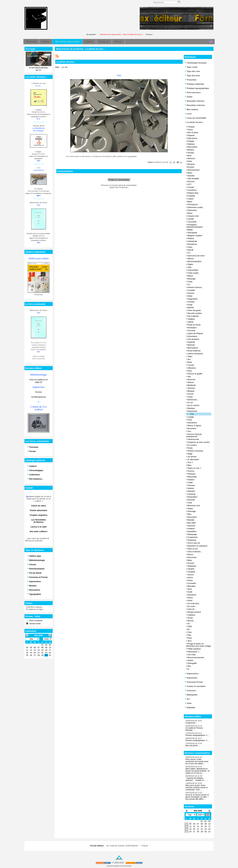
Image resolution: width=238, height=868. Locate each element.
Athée (190, 296)
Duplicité (191, 342)
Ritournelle (192, 477)
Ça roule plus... (194, 603)
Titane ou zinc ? (194, 468)
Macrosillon (192, 147)
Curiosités (192, 583)
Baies (190, 202)
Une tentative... (194, 339)
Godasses (192, 540)
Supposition (192, 299)
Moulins (191, 150)
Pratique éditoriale (194, 84)
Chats (190, 282)
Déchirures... (193, 400)
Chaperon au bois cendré (198, 442)
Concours (190, 691)
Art (188, 629)
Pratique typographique (197, 88)
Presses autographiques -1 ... (197, 740)
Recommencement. (196, 657)
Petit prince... (193, 138)
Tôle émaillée (193, 179)
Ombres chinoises (195, 451)
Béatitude (191, 385)
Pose (190, 420)
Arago (190, 305)
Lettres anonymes (195, 354)
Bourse (190, 621)
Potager (191, 141)
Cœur (190, 247)
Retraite (191, 520)
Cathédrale (192, 241)
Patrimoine (192, 210)
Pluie (190, 371)
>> (208, 815)
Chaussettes (193, 270)
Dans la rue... (193, 549)
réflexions (192, 368)
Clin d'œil (191, 655)
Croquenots (192, 537)
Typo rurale (191, 67)
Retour (190, 554)
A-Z (189, 253)
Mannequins (193, 348)
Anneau (191, 153)
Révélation (192, 328)
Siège (190, 454)
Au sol (190, 402)
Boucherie (192, 428)
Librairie (191, 569)
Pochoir (39, 392)
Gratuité (191, 176)
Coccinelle (192, 222)
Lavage (191, 417)
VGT (189, 184)
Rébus (190, 276)
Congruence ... (191, 723)
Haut (119, 859)
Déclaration (192, 497)
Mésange (191, 279)
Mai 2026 (198, 811)
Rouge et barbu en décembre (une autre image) (199, 645)
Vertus (190, 577)
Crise (190, 503)
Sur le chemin (193, 405)
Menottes (191, 586)
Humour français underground (194, 435)
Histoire (191, 488)
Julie (189, 267)
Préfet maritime (194, 649)
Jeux (189, 641)
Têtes (190, 356)
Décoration (192, 517)
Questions (192, 595)
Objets (190, 264)
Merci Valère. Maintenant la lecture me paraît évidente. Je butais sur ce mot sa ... (197, 771)
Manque (191, 391)
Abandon (191, 491)
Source (190, 575)
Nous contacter (36, 621)
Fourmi (190, 394)
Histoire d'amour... (195, 287)
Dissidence (192, 244)
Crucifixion (192, 190)
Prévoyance (193, 204)
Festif (190, 592)
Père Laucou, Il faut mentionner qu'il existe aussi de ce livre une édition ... (197, 761)
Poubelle (191, 196)
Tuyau (190, 397)
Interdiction (192, 423)
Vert (189, 377)
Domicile (191, 500)
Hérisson (191, 158)
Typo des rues (192, 71)
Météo (190, 230)
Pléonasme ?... (194, 652)
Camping (191, 494)
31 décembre (193, 459)
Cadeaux (191, 615)
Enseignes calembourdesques (194, 226)
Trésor (190, 130)
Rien (189, 514)
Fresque (191, 127)
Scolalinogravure (39, 397)
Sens (190, 589)
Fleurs (190, 598)
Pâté (192, 414)
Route (190, 448)
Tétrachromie (193, 439)
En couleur (192, 445)
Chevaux (191, 485)
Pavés (190, 580)
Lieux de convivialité (195, 118)
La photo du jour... (194, 122)
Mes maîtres (192, 109)
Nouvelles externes (195, 105)
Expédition (192, 531)
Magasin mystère (195, 236)
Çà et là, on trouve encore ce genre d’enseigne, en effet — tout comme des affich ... (197, 797)
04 (186, 824)
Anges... (191, 508)
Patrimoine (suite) (195, 207)
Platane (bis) (193, 193)
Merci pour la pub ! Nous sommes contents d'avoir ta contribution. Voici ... (197, 788)
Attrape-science (194, 612)
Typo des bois (192, 76)
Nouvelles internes (195, 101)
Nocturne (191, 379)
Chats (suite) (193, 273)
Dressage (192, 511)
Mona (190, 213)
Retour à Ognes (194, 426)
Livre (188, 114)
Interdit (190, 250)
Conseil (191, 187)
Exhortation (192, 336)
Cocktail (191, 302)
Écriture (191, 167)
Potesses (191, 474)
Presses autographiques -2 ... (197, 735)
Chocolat (191, 331)
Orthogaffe (192, 663)
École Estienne (194, 351)
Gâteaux (191, 144)
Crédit (190, 482)
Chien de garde (194, 310)
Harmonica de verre (196, 256)
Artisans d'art (193, 216)
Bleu (189, 465)
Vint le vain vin (194, 543)
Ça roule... (192, 606)
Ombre (190, 660)
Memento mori (194, 506)
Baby (190, 560)
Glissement (192, 411)
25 (186, 832)
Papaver (191, 135)
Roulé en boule (194, 325)
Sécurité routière (195, 313)
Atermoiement (193, 170)
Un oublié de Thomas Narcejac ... (194, 729)
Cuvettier (191, 290)
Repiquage (192, 534)
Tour (189, 431)
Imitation (191, 529)
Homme (191, 293)
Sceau (190, 618)
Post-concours (193, 92)
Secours (191, 181)
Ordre (190, 601)
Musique (191, 408)
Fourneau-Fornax (194, 682)
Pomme (191, 563)
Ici (188, 669)
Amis (188, 703)
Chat (189, 632)
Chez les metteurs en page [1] (39, 381)
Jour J (190, 462)
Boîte (190, 362)
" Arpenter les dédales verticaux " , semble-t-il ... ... (197, 779)
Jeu (189, 359)
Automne (191, 526)
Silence (191, 259)
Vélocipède (192, 233)
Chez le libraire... (195, 552)
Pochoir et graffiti (195, 374)
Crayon (190, 199)
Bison (190, 173)
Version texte (35, 624)
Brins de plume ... (193, 746)
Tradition (191, 319)
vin (189, 624)
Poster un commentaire (119, 180)
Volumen (191, 388)
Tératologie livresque (196, 63)
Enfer (190, 161)
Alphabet (190, 707)
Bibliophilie (191, 695)
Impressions (192, 674)
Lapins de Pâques (195, 333)
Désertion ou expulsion (197, 546)
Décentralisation (194, 261)
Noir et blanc (193, 132)
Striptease (192, 566)
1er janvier (192, 457)
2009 (190, 626)
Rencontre (192, 557)
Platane (191, 238)
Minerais (191, 345)
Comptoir (191, 572)
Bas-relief (191, 523)
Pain (189, 635)
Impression (191, 678)
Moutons (191, 164)
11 (186, 826)
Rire (189, 666)
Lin (189, 284)
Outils (189, 97)
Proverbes (191, 80)
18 (186, 829)
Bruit (189, 156)
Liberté (190, 322)
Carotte (191, 219)
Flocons (191, 471)
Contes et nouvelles (195, 686)
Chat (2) (191, 609)
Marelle (191, 307)
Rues (190, 638)
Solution (191, 480)
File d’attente (193, 316)
